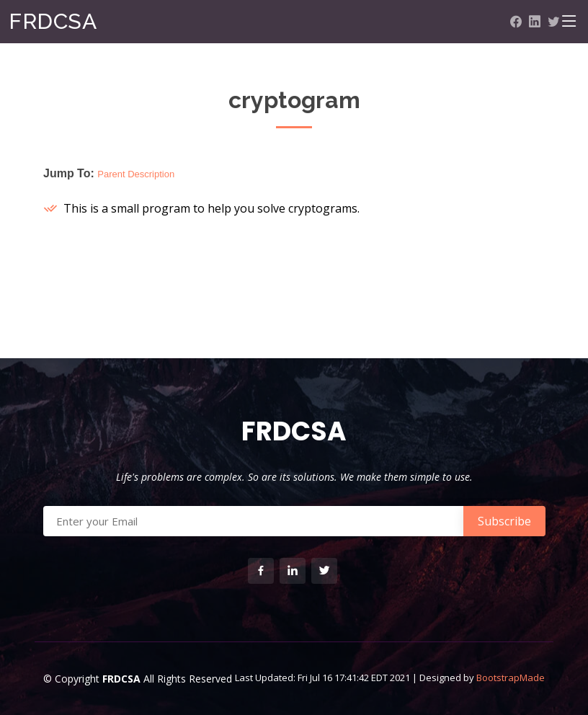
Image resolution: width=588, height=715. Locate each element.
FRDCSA (53, 21)
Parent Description (136, 174)
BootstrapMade (511, 678)
